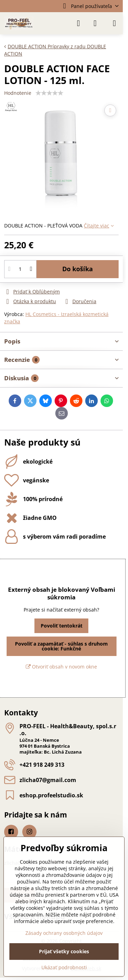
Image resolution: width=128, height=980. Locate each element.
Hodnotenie (18, 93)
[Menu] (114, 23)
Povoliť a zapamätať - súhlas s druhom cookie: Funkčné (61, 646)
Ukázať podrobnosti (64, 967)
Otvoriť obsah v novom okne (61, 667)
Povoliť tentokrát (62, 626)
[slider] (49, 93)
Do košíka (78, 269)
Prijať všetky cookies (64, 951)
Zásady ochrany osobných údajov (64, 933)
